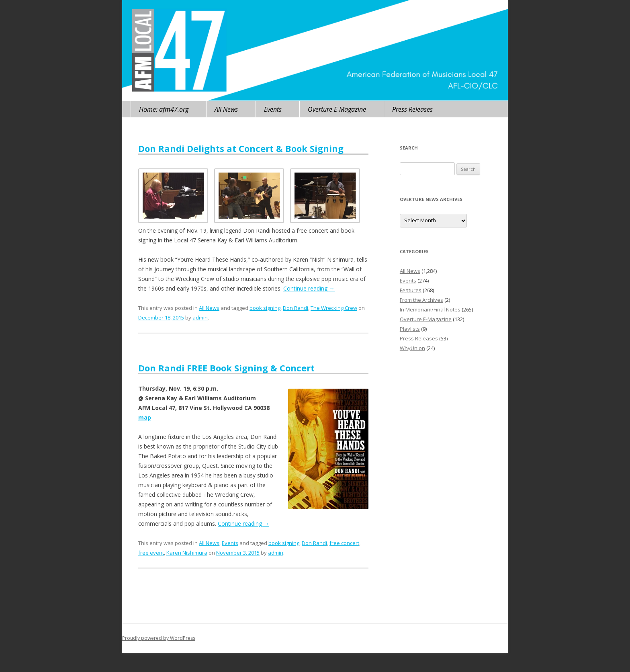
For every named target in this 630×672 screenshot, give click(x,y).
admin (200, 318)
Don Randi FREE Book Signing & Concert (226, 368)
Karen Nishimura (187, 553)
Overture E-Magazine (337, 109)
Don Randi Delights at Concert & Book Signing (241, 148)
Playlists (410, 329)
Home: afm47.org (164, 109)
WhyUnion (412, 348)
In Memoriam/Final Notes (430, 309)
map (145, 417)
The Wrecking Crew (334, 308)
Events (273, 109)
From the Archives (421, 300)
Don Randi (296, 308)
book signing (265, 308)
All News (226, 109)
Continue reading (309, 288)
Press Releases (412, 109)
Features (411, 290)
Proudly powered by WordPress (159, 638)
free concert (344, 543)
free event (151, 553)
